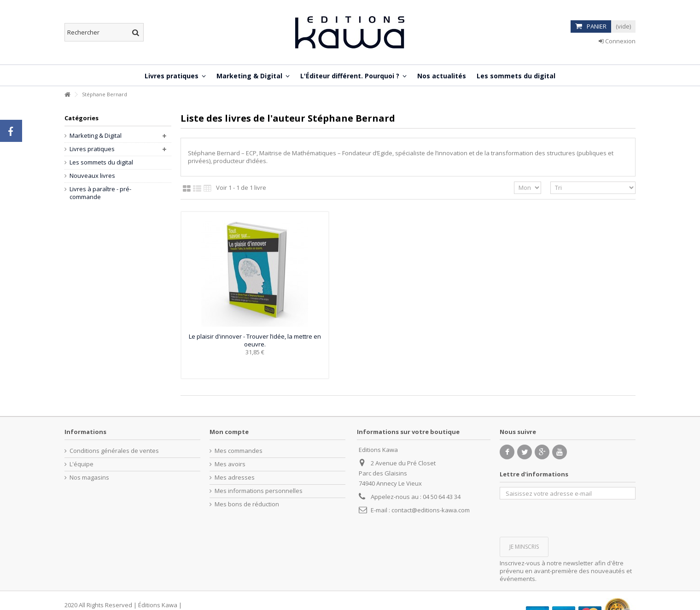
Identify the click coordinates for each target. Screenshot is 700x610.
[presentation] (570, 517)
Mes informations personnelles (259, 491)
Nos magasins (89, 478)
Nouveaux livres (92, 176)
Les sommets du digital (101, 162)
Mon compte (229, 432)
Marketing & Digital (96, 136)
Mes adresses (235, 478)
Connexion (617, 41)
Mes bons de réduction (247, 504)
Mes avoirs (230, 464)
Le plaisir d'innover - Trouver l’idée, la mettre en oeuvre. (255, 340)
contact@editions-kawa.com (431, 510)
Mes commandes (239, 451)
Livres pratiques (92, 149)
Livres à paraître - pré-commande (100, 193)
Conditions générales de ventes (114, 451)
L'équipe (82, 464)
